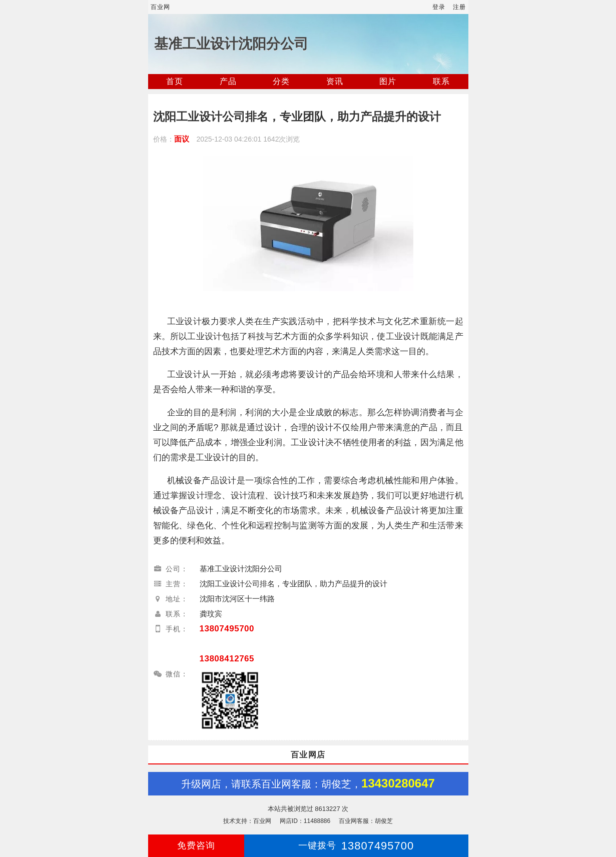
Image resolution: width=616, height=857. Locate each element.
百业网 (160, 7)
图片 (388, 81)
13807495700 (227, 629)
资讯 (335, 81)
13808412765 (227, 659)
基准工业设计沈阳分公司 (231, 44)
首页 (175, 81)
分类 (281, 81)
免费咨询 (196, 845)
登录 (439, 7)
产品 (228, 81)
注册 (459, 7)
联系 (441, 81)
